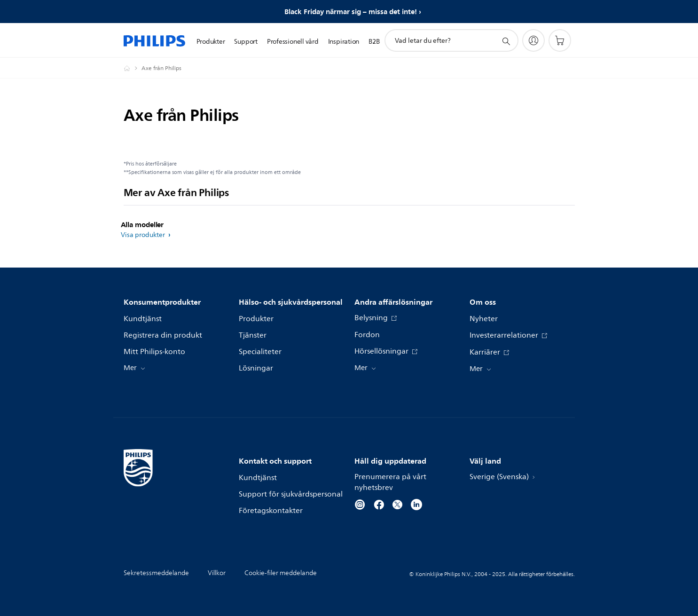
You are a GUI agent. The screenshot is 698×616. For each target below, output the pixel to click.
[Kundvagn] (560, 40)
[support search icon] (506, 41)
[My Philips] (533, 40)
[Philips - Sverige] (133, 68)
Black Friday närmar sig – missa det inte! (351, 12)
